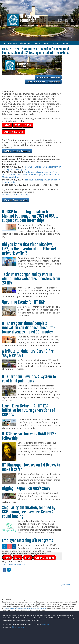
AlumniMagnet (18, 627)
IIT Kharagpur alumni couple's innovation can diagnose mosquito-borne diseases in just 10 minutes (29, 328)
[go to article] (65, 585)
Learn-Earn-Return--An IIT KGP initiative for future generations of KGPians (28, 410)
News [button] (47, 43)
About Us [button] (66, 43)
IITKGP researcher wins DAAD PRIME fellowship (29, 436)
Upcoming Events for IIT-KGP (23, 302)
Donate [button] (38, 43)
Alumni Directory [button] (26, 43)
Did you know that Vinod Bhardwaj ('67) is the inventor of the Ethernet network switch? (29, 249)
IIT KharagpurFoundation (30, 20)
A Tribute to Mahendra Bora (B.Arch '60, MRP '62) (29, 353)
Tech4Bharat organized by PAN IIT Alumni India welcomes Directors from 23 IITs (31, 279)
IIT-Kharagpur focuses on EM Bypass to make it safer (31, 467)
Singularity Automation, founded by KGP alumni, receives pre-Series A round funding (29, 512)
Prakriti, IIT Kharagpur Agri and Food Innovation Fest (31, 181)
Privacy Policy (46, 624)
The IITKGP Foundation (13, 565)
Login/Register (13, 43)
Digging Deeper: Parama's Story (26, 488)
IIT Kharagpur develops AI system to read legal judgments (29, 379)
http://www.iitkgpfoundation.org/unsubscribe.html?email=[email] (26, 608)
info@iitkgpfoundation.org (15, 194)
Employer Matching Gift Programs (28, 540)
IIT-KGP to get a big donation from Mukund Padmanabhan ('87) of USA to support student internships (30, 216)
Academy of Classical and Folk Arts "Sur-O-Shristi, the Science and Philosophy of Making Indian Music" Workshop (31, 174)
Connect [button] (56, 43)
